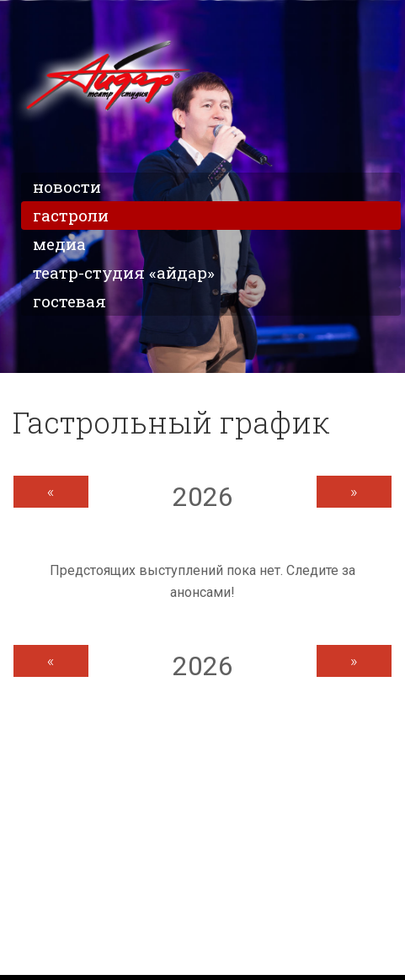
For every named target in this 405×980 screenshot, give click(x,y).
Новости (67, 186)
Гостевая (69, 301)
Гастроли (71, 215)
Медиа (59, 244)
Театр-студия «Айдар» (124, 272)
